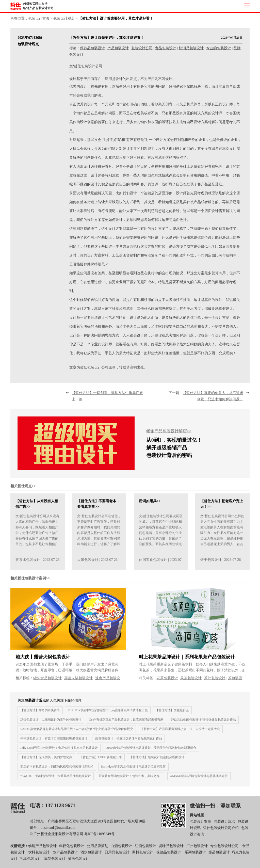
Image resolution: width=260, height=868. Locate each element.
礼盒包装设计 (30, 862)
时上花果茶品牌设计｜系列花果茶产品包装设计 (187, 660)
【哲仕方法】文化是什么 (172, 713)
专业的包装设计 (219, 48)
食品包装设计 (166, 48)
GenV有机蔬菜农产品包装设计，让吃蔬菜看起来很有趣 (126, 722)
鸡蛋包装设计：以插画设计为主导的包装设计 (51, 722)
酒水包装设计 (91, 855)
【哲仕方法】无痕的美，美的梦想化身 (46, 760)
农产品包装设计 (66, 855)
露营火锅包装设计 (78, 681)
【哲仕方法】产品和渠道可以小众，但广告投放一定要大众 (180, 732)
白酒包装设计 (121, 849)
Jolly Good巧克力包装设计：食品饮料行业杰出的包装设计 (59, 750)
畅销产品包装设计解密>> (169, 434)
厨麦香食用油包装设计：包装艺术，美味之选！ (131, 779)
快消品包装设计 (191, 48)
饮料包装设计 (39, 855)
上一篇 (109, 399)
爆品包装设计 (219, 855)
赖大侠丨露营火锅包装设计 (43, 660)
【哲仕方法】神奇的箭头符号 (40, 713)
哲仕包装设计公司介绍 (221, 831)
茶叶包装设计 (215, 681)
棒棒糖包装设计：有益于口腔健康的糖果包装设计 (54, 741)
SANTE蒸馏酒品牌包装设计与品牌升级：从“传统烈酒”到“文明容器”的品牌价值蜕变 (77, 732)
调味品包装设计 (171, 849)
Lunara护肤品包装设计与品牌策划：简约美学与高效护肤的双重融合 (151, 750)
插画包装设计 (79, 862)
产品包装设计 (118, 48)
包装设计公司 (142, 48)
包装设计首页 (39, 18)
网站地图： (199, 818)
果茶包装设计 (191, 681)
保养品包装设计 (92, 48)
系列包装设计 (195, 855)
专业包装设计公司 (224, 849)
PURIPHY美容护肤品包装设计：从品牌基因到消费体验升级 (108, 713)
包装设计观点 (64, 18)
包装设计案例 (201, 824)
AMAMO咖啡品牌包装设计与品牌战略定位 (199, 779)
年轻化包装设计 (72, 849)
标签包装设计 (55, 862)
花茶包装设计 (167, 681)
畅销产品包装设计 (42, 849)
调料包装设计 (143, 855)
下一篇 (206, 399)
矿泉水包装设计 (28, 563)
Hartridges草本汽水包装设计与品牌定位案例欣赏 (133, 769)
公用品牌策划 (97, 849)
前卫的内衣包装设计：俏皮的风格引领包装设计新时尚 (57, 769)
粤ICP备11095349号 (99, 837)
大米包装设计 (88, 563)
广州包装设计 (197, 849)
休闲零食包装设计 (153, 563)
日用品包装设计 (117, 855)
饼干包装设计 (211, 563)
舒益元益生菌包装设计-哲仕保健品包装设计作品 (203, 722)
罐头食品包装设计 (47, 681)
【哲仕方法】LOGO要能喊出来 (101, 760)
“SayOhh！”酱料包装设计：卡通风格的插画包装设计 (55, 779)
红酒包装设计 (145, 849)
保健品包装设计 (169, 855)
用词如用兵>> (150, 504)
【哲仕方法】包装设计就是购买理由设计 (157, 760)
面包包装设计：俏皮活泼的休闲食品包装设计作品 (128, 741)
